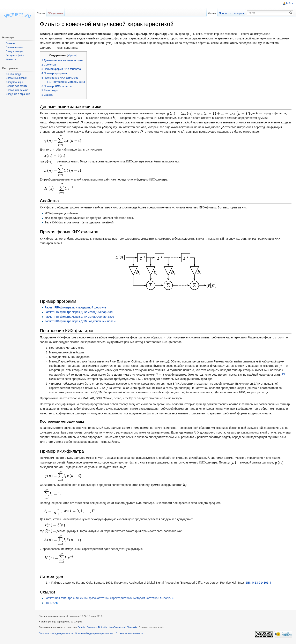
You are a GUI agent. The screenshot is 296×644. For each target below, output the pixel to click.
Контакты (11, 59)
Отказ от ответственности (131, 635)
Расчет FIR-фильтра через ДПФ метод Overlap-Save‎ (81, 317)
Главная (10, 43)
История (238, 13)
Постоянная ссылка (17, 90)
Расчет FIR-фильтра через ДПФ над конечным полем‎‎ (81, 321)
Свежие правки (14, 47)
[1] (285, 374)
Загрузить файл (15, 55)
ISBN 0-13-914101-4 (259, 583)
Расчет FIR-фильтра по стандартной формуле (77, 308)
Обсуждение (56, 13)
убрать (73, 55)
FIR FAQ (51, 603)
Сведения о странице (18, 94)
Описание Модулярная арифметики (96, 635)
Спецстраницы (14, 51)
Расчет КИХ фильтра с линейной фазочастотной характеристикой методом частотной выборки (109, 598)
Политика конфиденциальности (57, 635)
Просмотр (224, 13)
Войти (289, 3)
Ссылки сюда (13, 74)
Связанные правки (16, 78)
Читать (212, 13)
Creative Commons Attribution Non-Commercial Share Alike (109, 628)
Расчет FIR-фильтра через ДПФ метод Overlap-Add (80, 312)
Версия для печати (17, 86)
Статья (42, 13)
